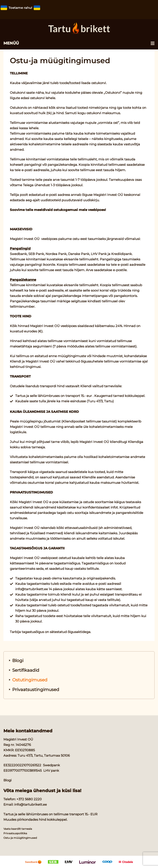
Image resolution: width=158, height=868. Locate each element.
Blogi (18, 661)
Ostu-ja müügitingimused (20, 838)
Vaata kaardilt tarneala (18, 829)
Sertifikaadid (26, 670)
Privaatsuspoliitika (15, 833)
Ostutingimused (30, 680)
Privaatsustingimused (36, 690)
